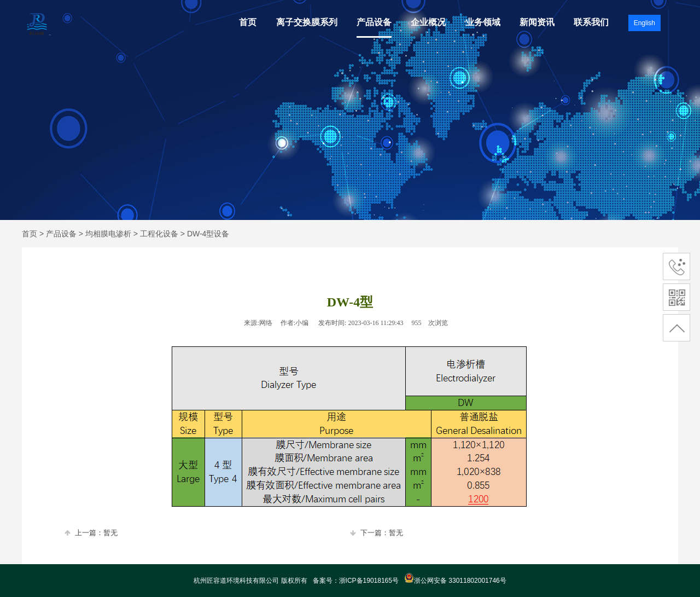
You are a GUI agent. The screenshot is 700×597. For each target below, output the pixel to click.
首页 (248, 22)
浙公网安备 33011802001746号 (455, 581)
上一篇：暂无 (91, 533)
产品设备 (374, 22)
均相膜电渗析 (108, 234)
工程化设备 (159, 234)
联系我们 (591, 22)
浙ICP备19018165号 (369, 581)
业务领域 (483, 22)
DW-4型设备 (208, 234)
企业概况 (428, 22)
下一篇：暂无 (377, 533)
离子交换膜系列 (307, 22)
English (644, 23)
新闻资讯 (537, 22)
